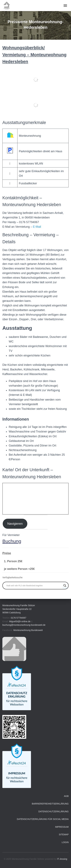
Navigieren (15, 524)
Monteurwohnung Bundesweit (28, 630)
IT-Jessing (62, 859)
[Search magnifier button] (65, 586)
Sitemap (64, 834)
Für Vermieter (11, 535)
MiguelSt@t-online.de (20, 621)
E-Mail (37, 227)
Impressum (62, 827)
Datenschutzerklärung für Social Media (43, 819)
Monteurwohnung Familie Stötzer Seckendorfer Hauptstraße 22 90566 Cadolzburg (19, 609)
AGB (66, 796)
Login (65, 842)
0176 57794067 (19, 618)
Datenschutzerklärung (54, 811)
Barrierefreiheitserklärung (50, 804)
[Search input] (34, 586)
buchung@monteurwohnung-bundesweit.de (24, 625)
